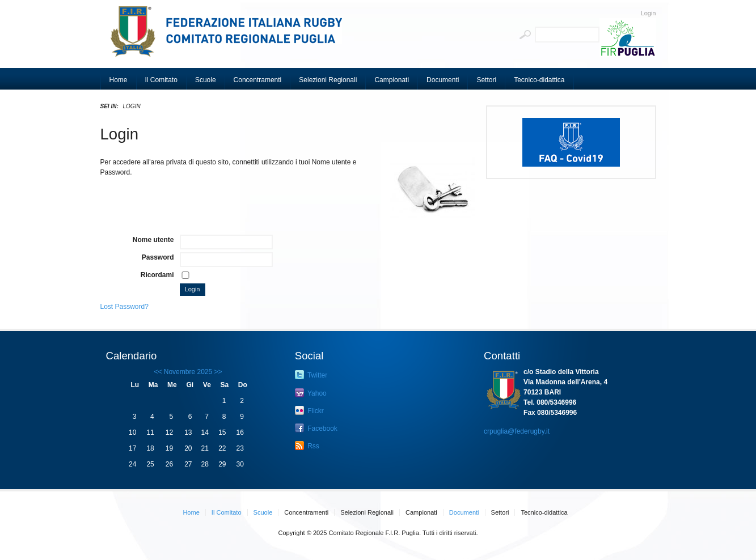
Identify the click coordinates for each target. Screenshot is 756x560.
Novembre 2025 (188, 372)
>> (217, 372)
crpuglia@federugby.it (517, 431)
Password (158, 257)
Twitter (311, 375)
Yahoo (311, 393)
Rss (307, 446)
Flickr (309, 410)
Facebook (316, 428)
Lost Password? (124, 307)
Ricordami (157, 275)
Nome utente (153, 240)
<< (158, 372)
